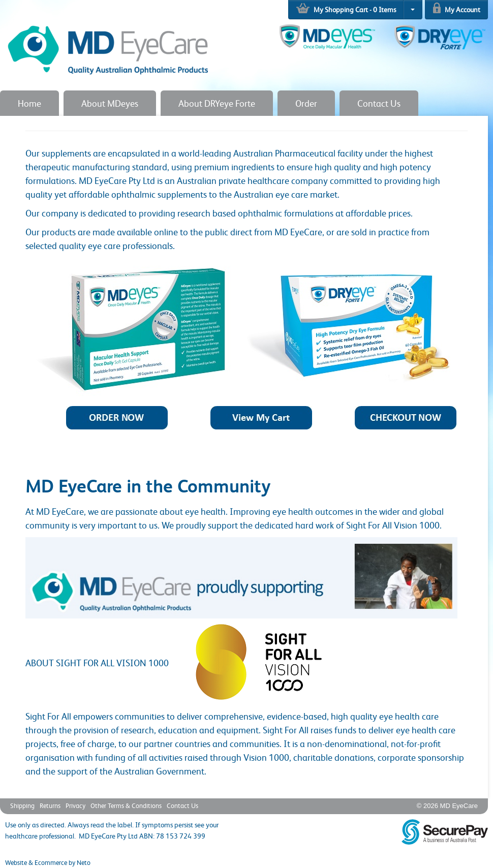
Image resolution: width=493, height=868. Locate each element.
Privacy (75, 805)
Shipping (22, 805)
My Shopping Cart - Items (346, 8)
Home (29, 103)
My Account (456, 8)
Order (306, 103)
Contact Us (379, 103)
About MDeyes (110, 103)
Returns (50, 805)
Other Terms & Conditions (126, 805)
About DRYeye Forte (217, 103)
